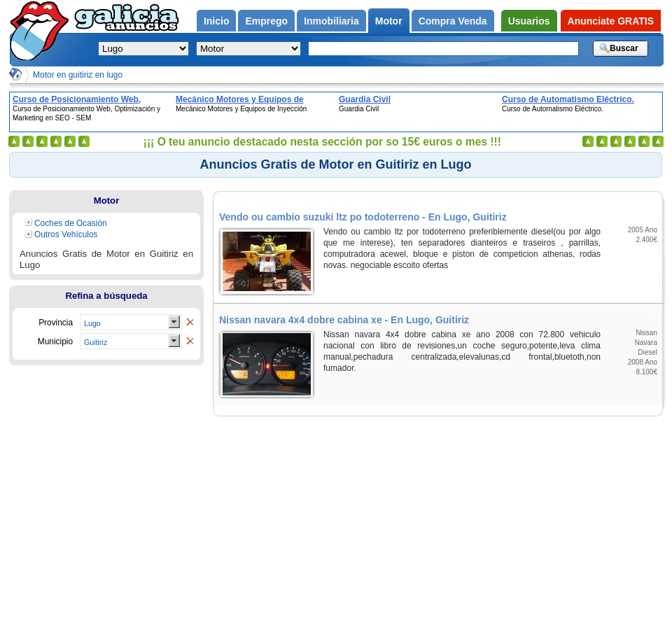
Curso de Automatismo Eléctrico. (568, 99)
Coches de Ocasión (71, 223)
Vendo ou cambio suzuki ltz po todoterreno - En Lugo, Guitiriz (363, 217)
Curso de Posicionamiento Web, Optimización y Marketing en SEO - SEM (82, 99)
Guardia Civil (365, 99)
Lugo (92, 323)
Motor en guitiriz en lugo (78, 75)
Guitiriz (96, 342)
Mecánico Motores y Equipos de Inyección (240, 99)
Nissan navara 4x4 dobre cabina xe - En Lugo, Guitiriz (344, 320)
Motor (107, 200)
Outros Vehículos (66, 234)
